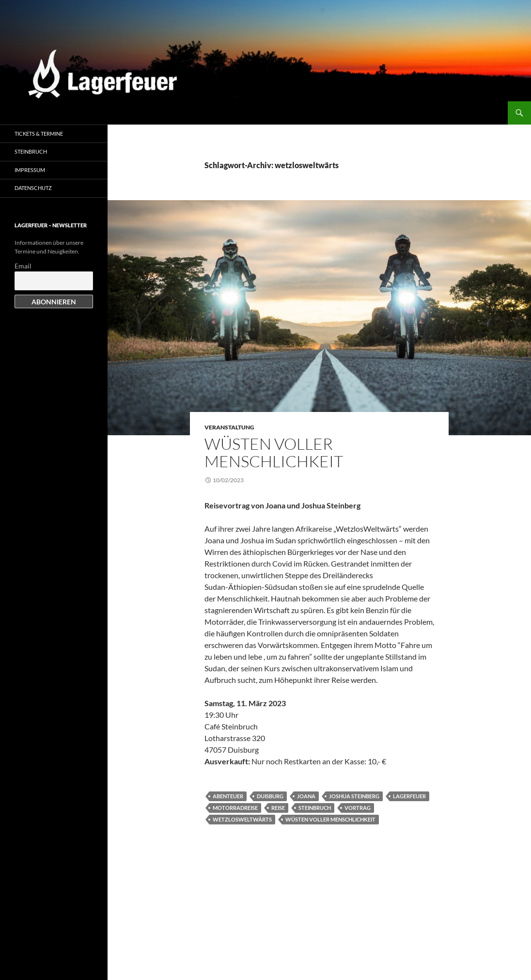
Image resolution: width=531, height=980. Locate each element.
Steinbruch (315, 808)
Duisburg (270, 796)
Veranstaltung (229, 427)
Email (23, 266)
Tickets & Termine (39, 134)
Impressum (30, 170)
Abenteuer (228, 796)
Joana (306, 796)
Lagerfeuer (409, 796)
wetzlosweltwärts (242, 819)
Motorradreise (235, 808)
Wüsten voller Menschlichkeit (274, 452)
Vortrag (358, 808)
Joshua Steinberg (354, 796)
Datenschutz (33, 188)
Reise (278, 808)
